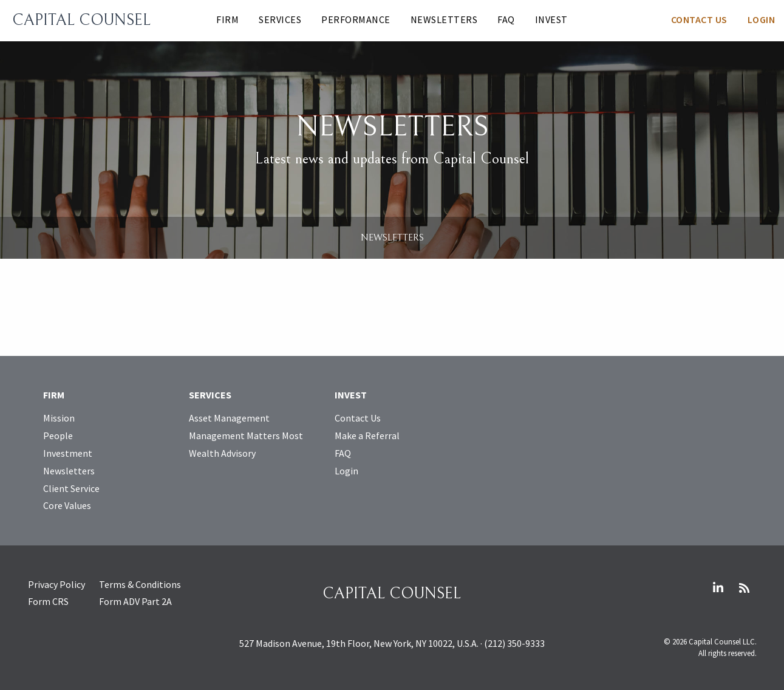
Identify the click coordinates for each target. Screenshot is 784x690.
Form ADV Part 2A (135, 601)
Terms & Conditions (140, 584)
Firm (227, 19)
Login (762, 19)
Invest (551, 19)
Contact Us (699, 19)
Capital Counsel (81, 20)
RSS (745, 588)
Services (280, 19)
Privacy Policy (56, 584)
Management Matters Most (246, 436)
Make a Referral (367, 436)
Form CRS (48, 601)
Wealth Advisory (222, 453)
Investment (68, 453)
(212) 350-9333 (514, 643)
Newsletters (444, 19)
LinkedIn (718, 588)
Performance (356, 19)
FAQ (506, 19)
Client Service (71, 488)
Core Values (67, 505)
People (58, 436)
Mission (59, 418)
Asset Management (229, 418)
